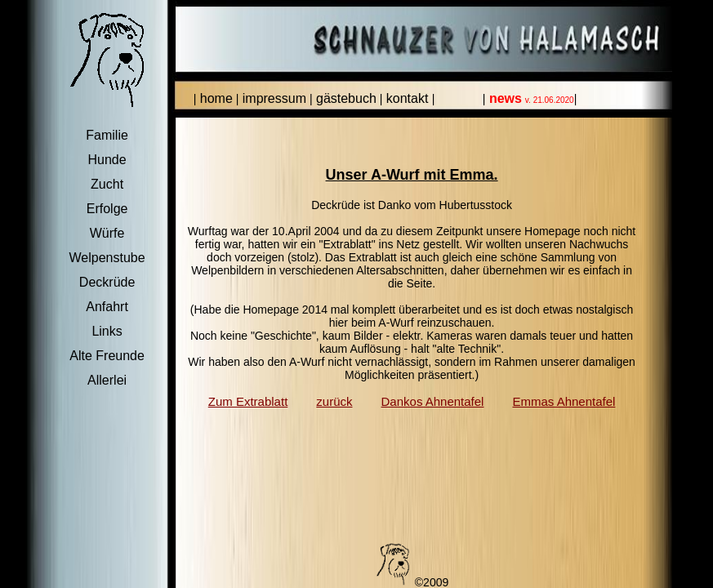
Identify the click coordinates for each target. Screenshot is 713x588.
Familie (107, 135)
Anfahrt (107, 307)
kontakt (407, 98)
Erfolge (107, 209)
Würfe (107, 233)
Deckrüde (107, 282)
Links (107, 331)
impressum (272, 98)
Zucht (107, 184)
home (214, 98)
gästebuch (345, 98)
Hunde (107, 160)
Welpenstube (107, 258)
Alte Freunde (107, 356)
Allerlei (107, 380)
